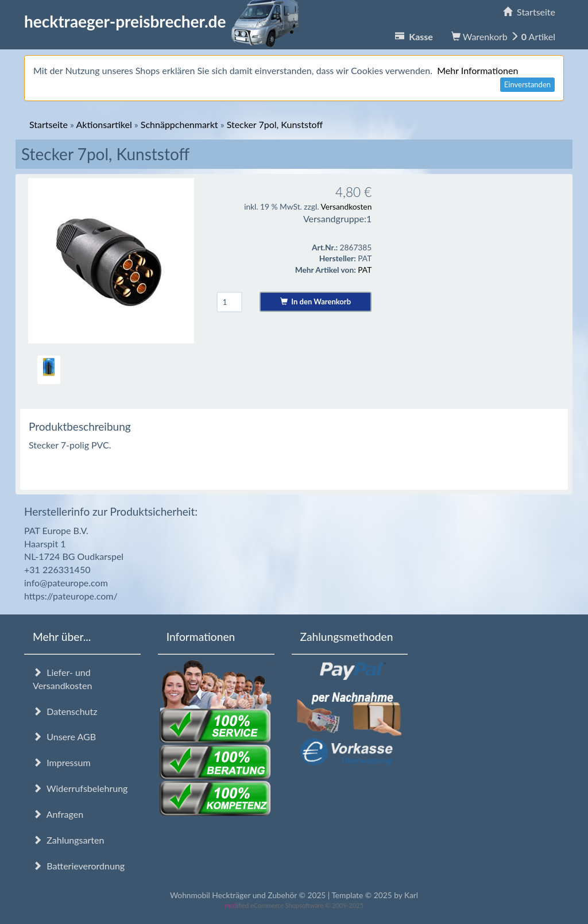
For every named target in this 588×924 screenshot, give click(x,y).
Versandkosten (346, 206)
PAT (365, 270)
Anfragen (58, 814)
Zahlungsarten (68, 840)
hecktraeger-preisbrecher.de (165, 21)
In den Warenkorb (316, 301)
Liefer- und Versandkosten (62, 679)
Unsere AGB (64, 737)
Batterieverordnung (79, 866)
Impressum (62, 762)
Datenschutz (65, 711)
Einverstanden (527, 84)
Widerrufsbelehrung (80, 788)
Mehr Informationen (477, 70)
